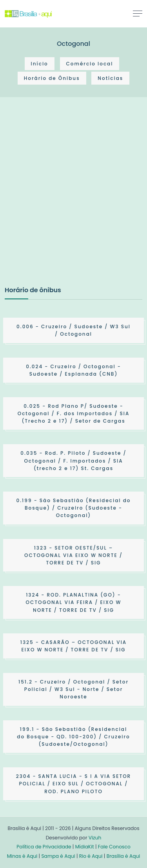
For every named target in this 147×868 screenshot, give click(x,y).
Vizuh (95, 838)
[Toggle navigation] (138, 13)
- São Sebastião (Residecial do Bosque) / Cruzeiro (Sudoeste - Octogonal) (74, 508)
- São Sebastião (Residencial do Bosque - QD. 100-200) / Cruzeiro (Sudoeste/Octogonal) (73, 737)
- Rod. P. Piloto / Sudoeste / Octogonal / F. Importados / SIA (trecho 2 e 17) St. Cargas (73, 460)
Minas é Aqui (22, 856)
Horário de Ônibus (52, 78)
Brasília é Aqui (123, 856)
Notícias (110, 78)
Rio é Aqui (91, 856)
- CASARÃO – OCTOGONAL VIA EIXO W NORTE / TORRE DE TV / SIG (73, 646)
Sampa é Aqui (58, 856)
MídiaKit (85, 847)
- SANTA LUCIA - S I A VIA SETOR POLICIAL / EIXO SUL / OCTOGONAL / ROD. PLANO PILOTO (73, 784)
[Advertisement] (73, 200)
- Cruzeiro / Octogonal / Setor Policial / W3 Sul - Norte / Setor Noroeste (73, 689)
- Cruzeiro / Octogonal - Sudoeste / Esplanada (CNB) (73, 370)
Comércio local (90, 64)
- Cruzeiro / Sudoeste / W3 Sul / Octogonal (73, 330)
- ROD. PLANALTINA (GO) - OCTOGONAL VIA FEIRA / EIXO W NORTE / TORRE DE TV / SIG (74, 602)
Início (40, 64)
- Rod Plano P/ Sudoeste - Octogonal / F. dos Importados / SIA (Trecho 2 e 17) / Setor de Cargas (74, 413)
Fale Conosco (114, 847)
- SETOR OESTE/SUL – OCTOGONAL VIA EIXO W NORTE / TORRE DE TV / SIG (73, 555)
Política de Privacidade (44, 847)
